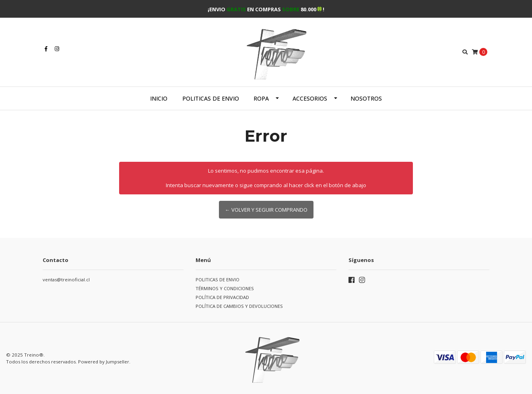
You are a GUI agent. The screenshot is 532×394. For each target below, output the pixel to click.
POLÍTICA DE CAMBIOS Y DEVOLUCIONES (239, 306)
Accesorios (310, 98)
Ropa (261, 98)
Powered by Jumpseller (104, 362)
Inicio (159, 98)
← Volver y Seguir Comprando (266, 210)
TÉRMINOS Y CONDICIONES (225, 288)
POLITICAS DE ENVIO (211, 98)
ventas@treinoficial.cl (66, 280)
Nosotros (366, 98)
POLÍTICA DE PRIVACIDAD (222, 297)
